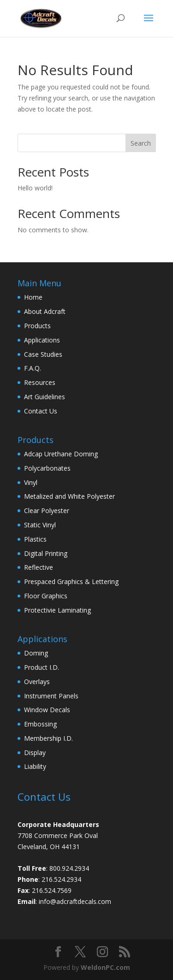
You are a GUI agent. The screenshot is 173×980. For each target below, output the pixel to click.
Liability (35, 766)
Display (35, 753)
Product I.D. (42, 667)
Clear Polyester (47, 511)
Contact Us (41, 411)
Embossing (40, 724)
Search (141, 143)
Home (33, 297)
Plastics (35, 539)
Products (37, 326)
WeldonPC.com (105, 967)
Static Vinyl (40, 525)
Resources (40, 382)
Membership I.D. (48, 738)
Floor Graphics (46, 596)
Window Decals (47, 710)
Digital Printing (46, 553)
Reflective (39, 567)
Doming (36, 653)
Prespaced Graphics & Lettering (71, 582)
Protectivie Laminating (57, 610)
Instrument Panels (51, 696)
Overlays (37, 682)
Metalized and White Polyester (69, 496)
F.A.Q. (33, 368)
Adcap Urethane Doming (61, 454)
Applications (42, 340)
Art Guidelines (45, 397)
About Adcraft (45, 311)
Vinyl (31, 482)
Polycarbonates (47, 468)
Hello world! (35, 188)
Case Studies (43, 354)
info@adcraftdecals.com (75, 901)
